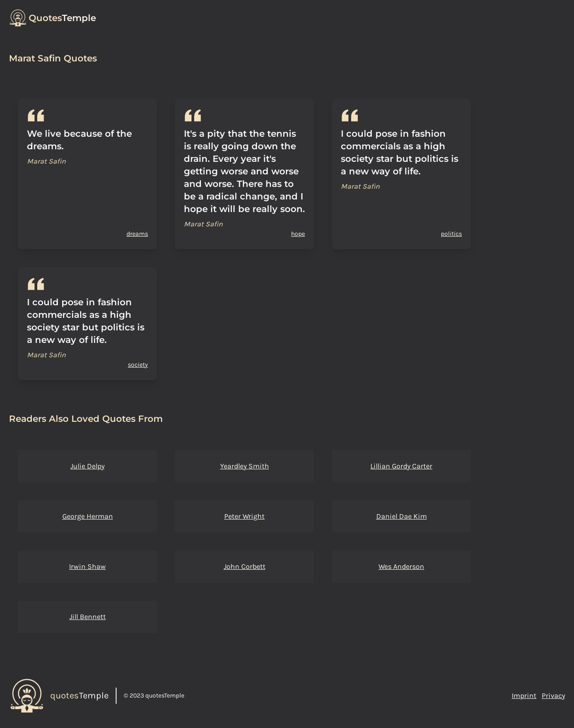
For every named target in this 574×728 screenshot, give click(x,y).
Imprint (524, 695)
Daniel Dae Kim (402, 516)
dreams (137, 234)
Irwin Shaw (87, 566)
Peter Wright (244, 516)
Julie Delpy (87, 466)
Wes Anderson (401, 566)
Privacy (553, 695)
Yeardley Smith (245, 466)
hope (298, 234)
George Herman (88, 516)
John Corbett (245, 566)
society (138, 365)
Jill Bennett (88, 617)
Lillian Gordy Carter (401, 466)
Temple (62, 18)
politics (451, 234)
